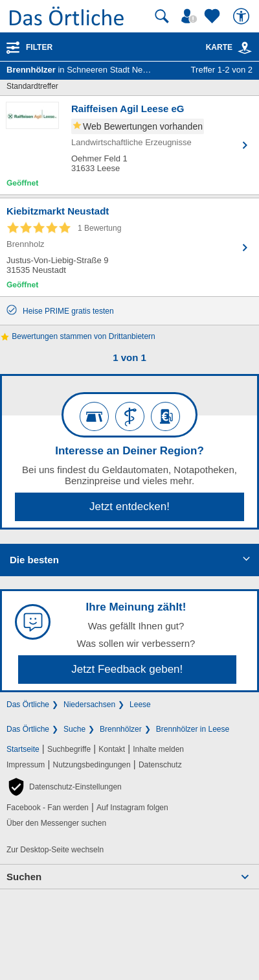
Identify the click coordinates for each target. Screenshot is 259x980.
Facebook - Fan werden (48, 808)
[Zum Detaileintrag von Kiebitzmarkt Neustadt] (129, 247)
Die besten (34, 560)
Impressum (26, 765)
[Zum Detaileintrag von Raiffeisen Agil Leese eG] (129, 145)
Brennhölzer (121, 729)
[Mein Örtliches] (191, 16)
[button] (64, 787)
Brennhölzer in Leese (193, 729)
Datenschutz (160, 765)
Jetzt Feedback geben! (127, 669)
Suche (74, 729)
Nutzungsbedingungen (92, 765)
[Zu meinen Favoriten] (214, 16)
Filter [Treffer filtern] (39, 47)
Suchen (24, 877)
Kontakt (112, 749)
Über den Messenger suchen (56, 823)
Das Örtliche (28, 705)
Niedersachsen (89, 705)
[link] (245, 48)
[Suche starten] (162, 16)
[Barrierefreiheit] (243, 16)
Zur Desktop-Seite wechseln (55, 850)
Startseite (23, 749)
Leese (140, 705)
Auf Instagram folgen (132, 808)
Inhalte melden (158, 749)
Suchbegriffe (69, 749)
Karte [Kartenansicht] (229, 47)
